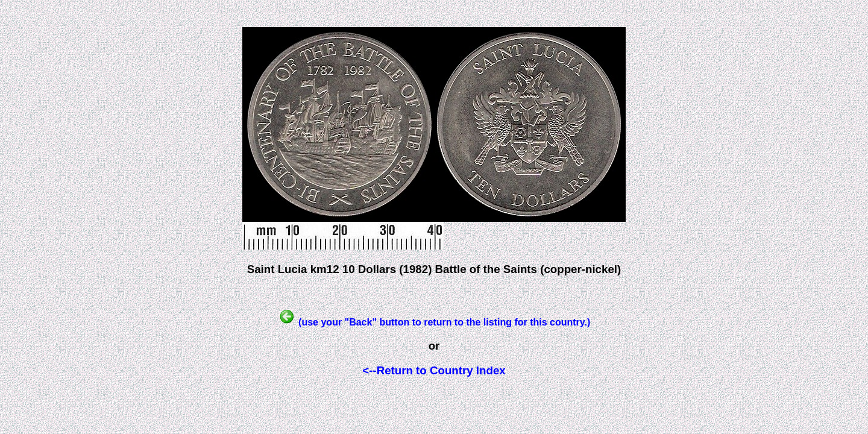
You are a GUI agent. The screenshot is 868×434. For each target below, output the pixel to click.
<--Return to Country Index (434, 370)
